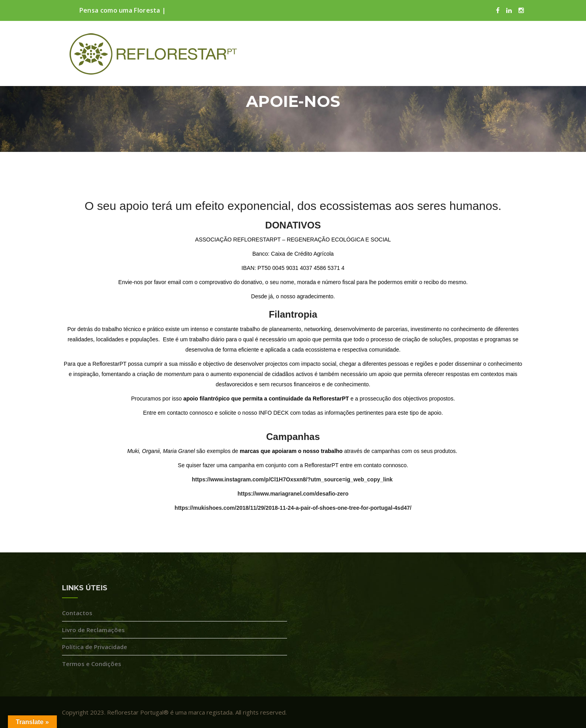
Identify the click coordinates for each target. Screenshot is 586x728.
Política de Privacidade (95, 647)
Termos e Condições (92, 664)
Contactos (77, 613)
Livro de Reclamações (93, 630)
